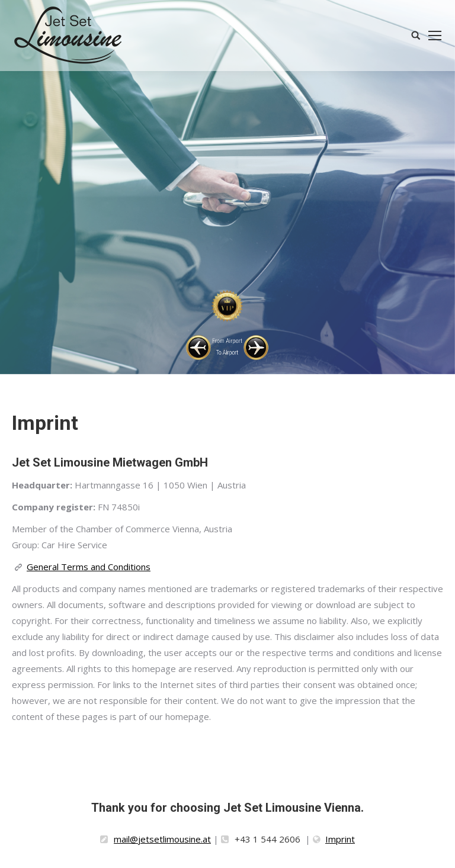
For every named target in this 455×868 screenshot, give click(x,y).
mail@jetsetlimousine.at (162, 839)
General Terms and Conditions (89, 567)
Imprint (340, 839)
